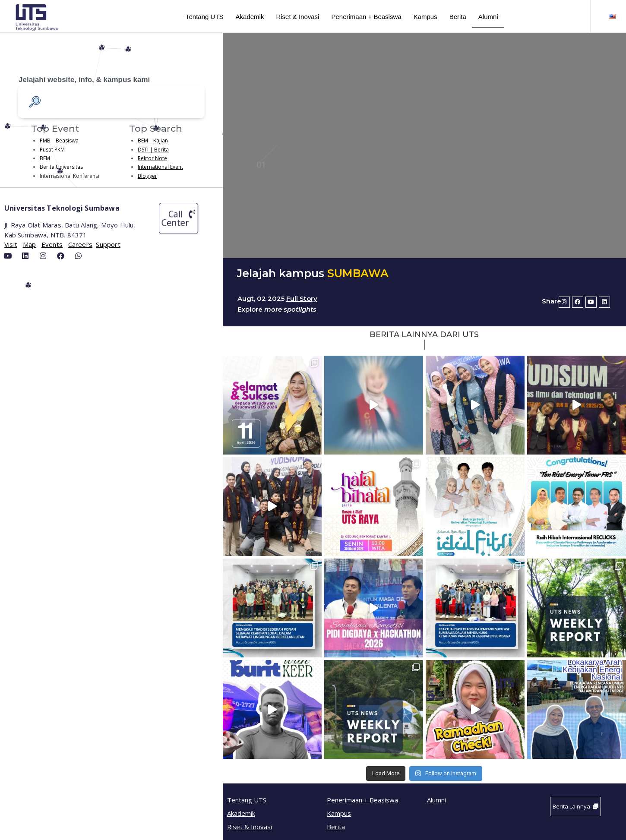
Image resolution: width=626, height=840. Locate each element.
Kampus (425, 17)
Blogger (147, 176)
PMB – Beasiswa (59, 141)
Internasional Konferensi (70, 176)
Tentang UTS (205, 17)
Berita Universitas (61, 167)
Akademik (250, 17)
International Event (160, 167)
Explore (250, 309)
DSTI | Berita (153, 150)
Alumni (488, 17)
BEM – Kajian (153, 141)
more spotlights (289, 309)
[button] (179, 218)
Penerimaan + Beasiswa (366, 17)
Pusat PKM (52, 150)
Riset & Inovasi (297, 17)
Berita (458, 17)
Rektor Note (152, 158)
